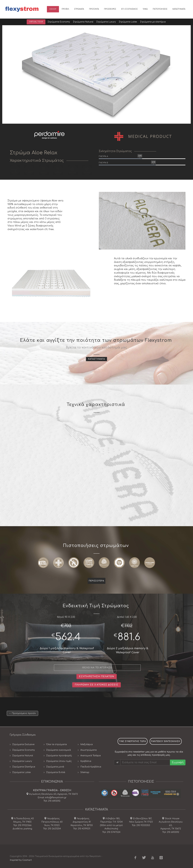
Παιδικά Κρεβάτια (91, 767)
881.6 (129, 637)
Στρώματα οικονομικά (59, 750)
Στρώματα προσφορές (59, 756)
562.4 (68, 637)
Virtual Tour (36, 22)
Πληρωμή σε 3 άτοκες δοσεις (96, 685)
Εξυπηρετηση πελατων (97, 676)
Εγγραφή (178, 762)
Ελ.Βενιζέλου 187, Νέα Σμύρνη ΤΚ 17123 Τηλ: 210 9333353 (141, 822)
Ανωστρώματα (89, 750)
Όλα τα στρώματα (57, 744)
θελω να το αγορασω (97, 668)
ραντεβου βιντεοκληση (166, 741)
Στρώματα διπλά (56, 772)
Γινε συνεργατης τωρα (133, 741)
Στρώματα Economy (24, 750)
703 (68, 626)
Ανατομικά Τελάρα (91, 756)
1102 (128, 626)
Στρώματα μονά (55, 767)
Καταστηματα (96, 359)
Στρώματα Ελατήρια (24, 767)
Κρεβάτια (86, 761)
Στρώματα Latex (22, 772)
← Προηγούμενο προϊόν (22, 713)
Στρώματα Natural (23, 756)
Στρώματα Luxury (22, 761)
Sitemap (85, 772)
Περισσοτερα (96, 581)
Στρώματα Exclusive (23, 744)
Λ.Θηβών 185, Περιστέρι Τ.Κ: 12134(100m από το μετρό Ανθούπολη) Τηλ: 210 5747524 (111, 825)
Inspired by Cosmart (21, 860)
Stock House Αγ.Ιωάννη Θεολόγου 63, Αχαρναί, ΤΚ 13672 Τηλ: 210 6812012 (171, 825)
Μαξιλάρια (87, 744)
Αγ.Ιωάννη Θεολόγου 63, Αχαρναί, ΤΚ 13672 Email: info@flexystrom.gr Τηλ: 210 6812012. (53, 797)
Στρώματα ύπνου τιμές (59, 761)
